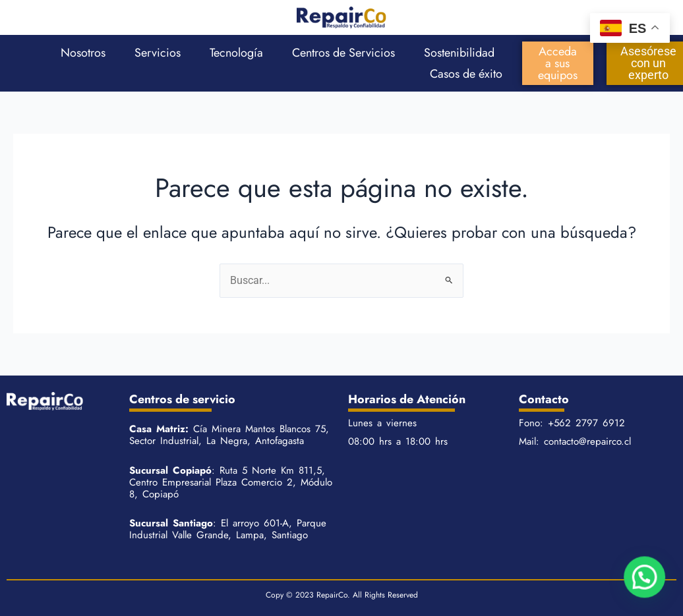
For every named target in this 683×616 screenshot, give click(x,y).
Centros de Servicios (343, 53)
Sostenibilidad (459, 53)
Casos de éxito (466, 74)
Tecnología (236, 53)
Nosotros (83, 53)
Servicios (158, 53)
